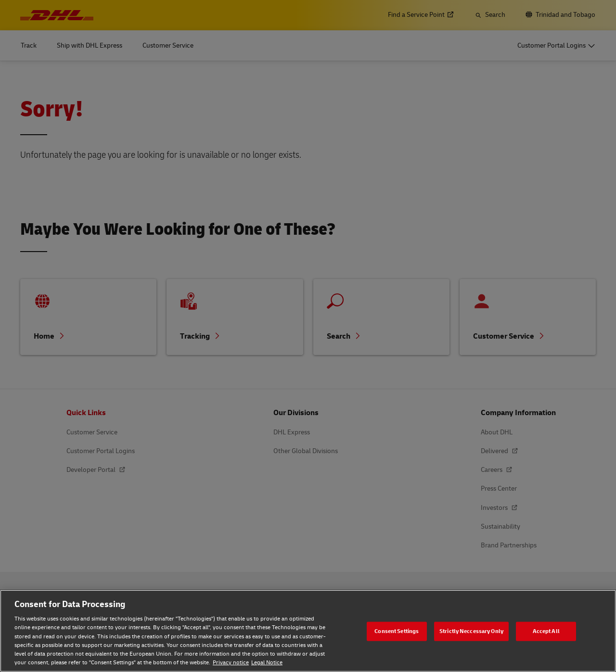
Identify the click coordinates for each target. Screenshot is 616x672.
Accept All (546, 631)
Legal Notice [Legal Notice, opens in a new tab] (267, 663)
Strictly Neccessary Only (471, 631)
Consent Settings (397, 631)
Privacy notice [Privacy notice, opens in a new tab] (231, 663)
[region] (308, 631)
